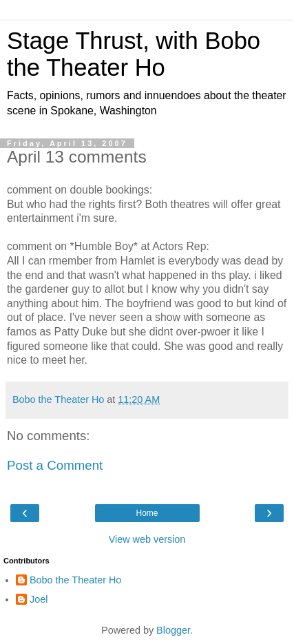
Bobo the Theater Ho (75, 580)
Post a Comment (55, 465)
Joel (39, 599)
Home (147, 513)
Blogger (173, 630)
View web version (147, 539)
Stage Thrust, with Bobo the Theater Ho (134, 54)
